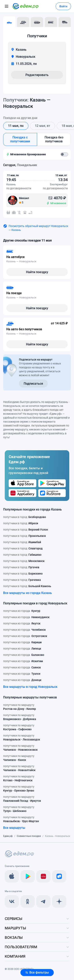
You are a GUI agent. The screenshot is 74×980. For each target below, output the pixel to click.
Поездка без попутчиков (54, 139)
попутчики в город (25, 517)
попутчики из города (22, 611)
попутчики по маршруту (20, 707)
